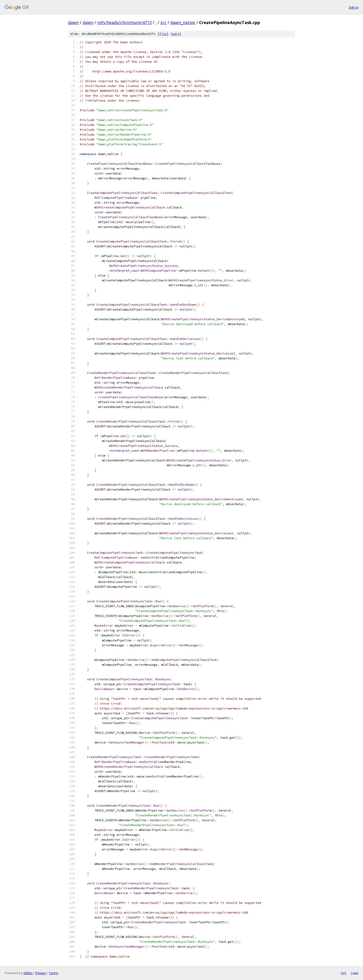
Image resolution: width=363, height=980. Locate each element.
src (163, 22)
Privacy (41, 973)
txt (344, 973)
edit (176, 34)
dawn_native (183, 22)
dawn (73, 22)
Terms (53, 973)
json (355, 973)
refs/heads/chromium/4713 (124, 22)
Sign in (354, 7)
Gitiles (28, 973)
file (163, 34)
